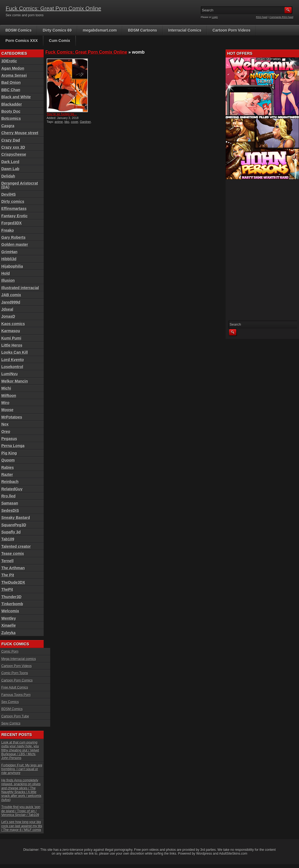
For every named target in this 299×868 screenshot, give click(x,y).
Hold (6, 273)
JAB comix (11, 295)
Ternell (8, 561)
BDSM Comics (19, 30)
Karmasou (11, 331)
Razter (7, 475)
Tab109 (8, 539)
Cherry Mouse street (20, 133)
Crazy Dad (11, 140)
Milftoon (9, 396)
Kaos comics (13, 324)
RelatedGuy (12, 489)
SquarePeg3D (14, 525)
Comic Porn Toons (15, 673)
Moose (7, 410)
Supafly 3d (11, 532)
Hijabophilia (12, 266)
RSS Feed (262, 17)
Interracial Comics (185, 30)
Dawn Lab (10, 169)
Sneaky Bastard (16, 518)
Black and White (16, 97)
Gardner (85, 122)
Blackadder (12, 104)
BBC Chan (11, 90)
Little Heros (12, 345)
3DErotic (9, 61)
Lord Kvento (13, 360)
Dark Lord (10, 162)
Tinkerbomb (12, 604)
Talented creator (16, 546)
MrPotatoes (12, 417)
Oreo (6, 432)
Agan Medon (13, 68)
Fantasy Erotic (14, 216)
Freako (8, 230)
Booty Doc (11, 111)
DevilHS (9, 194)
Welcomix (10, 611)
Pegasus (9, 439)
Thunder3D (11, 597)
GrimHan (9, 252)
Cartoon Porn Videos (231, 30)
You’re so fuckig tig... (62, 114)
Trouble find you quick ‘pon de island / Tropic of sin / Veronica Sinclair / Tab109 (21, 811)
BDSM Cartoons (143, 30)
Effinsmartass (14, 209)
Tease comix (13, 554)
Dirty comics (13, 201)
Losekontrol (12, 367)
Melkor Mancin (15, 381)
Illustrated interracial (20, 288)
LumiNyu (10, 374)
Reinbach (10, 482)
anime (59, 122)
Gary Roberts (14, 237)
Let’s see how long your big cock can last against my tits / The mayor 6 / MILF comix (22, 826)
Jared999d (11, 302)
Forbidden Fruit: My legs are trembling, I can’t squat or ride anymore (22, 769)
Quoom (8, 460)
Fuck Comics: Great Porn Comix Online (53, 8)
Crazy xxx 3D (13, 147)
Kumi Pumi (11, 338)
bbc (67, 122)
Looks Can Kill (15, 352)
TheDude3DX (13, 582)
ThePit (7, 589)
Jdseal (7, 309)
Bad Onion (11, 82)
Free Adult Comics (15, 687)
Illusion (8, 280)
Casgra (8, 126)
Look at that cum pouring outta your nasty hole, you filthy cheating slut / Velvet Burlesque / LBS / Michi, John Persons (20, 750)
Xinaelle (9, 625)
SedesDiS (10, 511)
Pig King (9, 453)
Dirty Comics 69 (57, 30)
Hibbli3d (9, 259)
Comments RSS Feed (281, 17)
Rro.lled (8, 496)
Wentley (9, 618)
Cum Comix (59, 41)
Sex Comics (10, 702)
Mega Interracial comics (19, 659)
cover (74, 122)
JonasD (8, 316)
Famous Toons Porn (16, 695)
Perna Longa (13, 446)
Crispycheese (14, 154)
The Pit (8, 575)
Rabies (8, 467)
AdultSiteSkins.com (233, 854)
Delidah (8, 176)
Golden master (15, 244)
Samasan (10, 503)
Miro (5, 403)
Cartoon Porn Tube (15, 716)
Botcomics (11, 118)
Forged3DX (12, 223)
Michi (6, 388)
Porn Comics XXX (22, 41)
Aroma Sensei (14, 75)
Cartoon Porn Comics (17, 680)
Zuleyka (8, 633)
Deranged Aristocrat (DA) (20, 185)
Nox (5, 424)
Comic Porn (10, 652)
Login (215, 17)
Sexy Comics (11, 723)
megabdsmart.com (100, 30)
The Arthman (13, 568)
